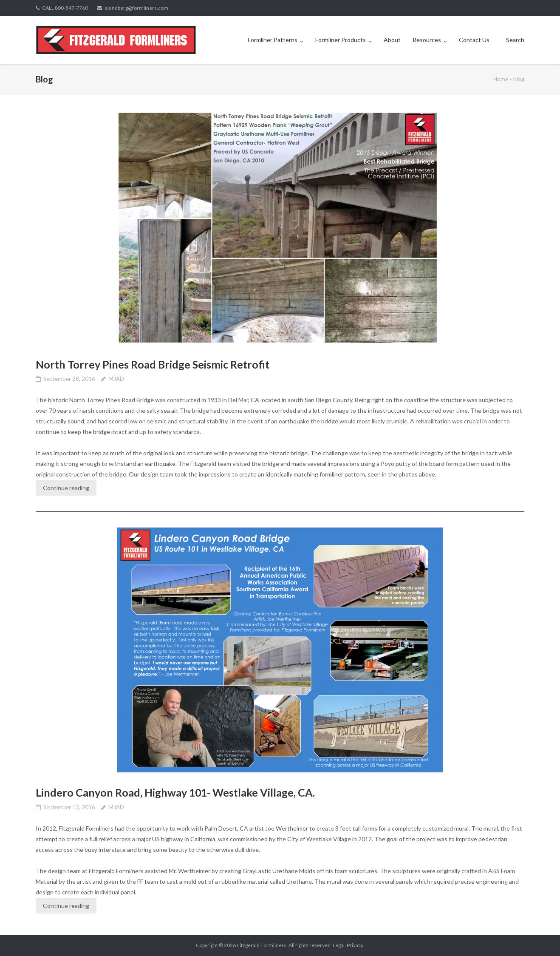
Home (501, 79)
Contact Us (474, 40)
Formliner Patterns (273, 40)
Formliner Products (341, 40)
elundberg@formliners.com (136, 8)
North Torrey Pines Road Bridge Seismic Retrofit (153, 364)
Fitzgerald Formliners (262, 945)
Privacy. (355, 945)
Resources (427, 40)
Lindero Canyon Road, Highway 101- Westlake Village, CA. (175, 792)
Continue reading (66, 488)
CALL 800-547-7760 (65, 8)
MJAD (116, 379)
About (392, 40)
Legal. (339, 945)
